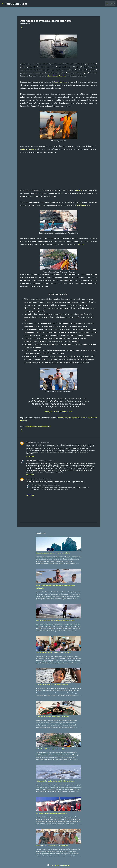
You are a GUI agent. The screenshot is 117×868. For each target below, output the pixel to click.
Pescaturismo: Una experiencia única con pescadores (52, 845)
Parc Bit (81, 244)
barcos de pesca (61, 82)
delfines (79, 190)
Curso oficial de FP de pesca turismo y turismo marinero (53, 652)
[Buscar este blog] (106, 4)
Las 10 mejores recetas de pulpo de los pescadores (51, 813)
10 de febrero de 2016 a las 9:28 (46, 461)
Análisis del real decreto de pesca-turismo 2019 (51, 749)
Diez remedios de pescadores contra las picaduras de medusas (55, 620)
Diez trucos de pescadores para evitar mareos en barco (53, 553)
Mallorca (24, 149)
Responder (30, 457)
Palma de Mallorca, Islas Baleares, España (38, 426)
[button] (21, 27)
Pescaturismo (16, 4)
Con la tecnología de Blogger (58, 865)
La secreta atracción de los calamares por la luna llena (53, 685)
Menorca (32, 149)
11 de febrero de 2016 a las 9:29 (51, 485)
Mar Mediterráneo (84, 205)
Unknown (29, 442)
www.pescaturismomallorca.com (58, 412)
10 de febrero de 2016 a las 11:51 (42, 479)
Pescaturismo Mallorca (57, 76)
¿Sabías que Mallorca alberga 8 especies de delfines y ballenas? (55, 781)
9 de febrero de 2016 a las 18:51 (42, 442)
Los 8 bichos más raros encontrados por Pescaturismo (52, 717)
